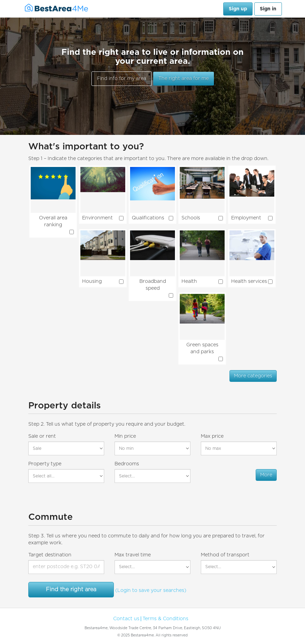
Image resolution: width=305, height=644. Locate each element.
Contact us (126, 619)
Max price (212, 436)
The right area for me (184, 79)
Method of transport (225, 555)
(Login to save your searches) (151, 591)
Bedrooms (127, 464)
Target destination (50, 555)
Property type (45, 464)
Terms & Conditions (165, 619)
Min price (125, 436)
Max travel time (133, 555)
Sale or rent (42, 436)
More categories (253, 376)
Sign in (268, 9)
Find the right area (71, 589)
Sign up (238, 9)
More (266, 475)
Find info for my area (122, 79)
